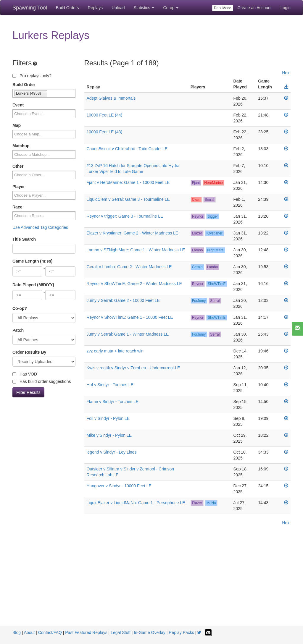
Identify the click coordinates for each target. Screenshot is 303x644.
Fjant (196, 183)
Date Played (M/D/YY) (33, 285)
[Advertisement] (151, 582)
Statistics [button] (144, 8)
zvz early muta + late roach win (115, 351)
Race (17, 207)
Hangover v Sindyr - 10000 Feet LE (119, 486)
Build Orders (67, 8)
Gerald (197, 267)
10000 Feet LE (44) (105, 115)
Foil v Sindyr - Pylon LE (108, 418)
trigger (213, 216)
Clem (196, 200)
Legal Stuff (121, 632)
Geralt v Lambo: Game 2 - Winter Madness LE (129, 267)
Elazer (197, 233)
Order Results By (29, 352)
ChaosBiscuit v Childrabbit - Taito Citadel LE (127, 149)
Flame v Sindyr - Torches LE (113, 402)
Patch (18, 330)
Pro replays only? (32, 76)
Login (286, 8)
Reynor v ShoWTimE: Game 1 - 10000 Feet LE (130, 317)
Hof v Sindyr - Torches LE (110, 385)
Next (286, 73)
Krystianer (215, 233)
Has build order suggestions (42, 381)
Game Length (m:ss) (32, 261)
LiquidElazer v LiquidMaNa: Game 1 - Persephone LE (136, 503)
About (29, 632)
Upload (118, 8)
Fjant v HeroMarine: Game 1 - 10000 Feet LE (128, 182)
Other (18, 166)
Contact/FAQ (50, 632)
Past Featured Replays (86, 632)
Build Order (24, 85)
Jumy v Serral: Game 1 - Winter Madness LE (128, 334)
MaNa (211, 503)
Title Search (24, 239)
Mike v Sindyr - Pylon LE (109, 435)
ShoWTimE (217, 284)
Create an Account (255, 8)
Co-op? (20, 308)
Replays (95, 8)
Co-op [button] (171, 8)
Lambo (198, 250)
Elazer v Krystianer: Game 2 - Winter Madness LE (133, 233)
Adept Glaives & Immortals (111, 98)
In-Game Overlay (150, 632)
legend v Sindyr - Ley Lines (112, 452)
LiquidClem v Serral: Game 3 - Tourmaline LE (128, 199)
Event (18, 105)
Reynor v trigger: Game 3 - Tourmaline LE (125, 216)
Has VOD (25, 374)
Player (19, 187)
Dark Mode (223, 8)
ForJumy (199, 301)
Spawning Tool (30, 8)
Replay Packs (181, 632)
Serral (209, 200)
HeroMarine (213, 183)
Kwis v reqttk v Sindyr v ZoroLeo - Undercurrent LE (133, 368)
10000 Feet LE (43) (105, 132)
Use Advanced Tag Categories (40, 227)
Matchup (21, 146)
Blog (17, 632)
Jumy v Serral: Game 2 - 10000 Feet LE (123, 300)
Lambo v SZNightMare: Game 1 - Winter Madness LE (136, 250)
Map (17, 125)
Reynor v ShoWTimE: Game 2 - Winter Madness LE (134, 284)
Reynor (198, 216)
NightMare (215, 250)
